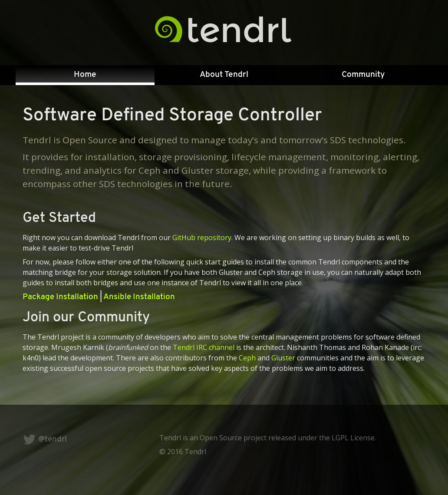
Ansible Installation (139, 297)
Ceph (247, 358)
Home (85, 75)
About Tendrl (224, 75)
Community (363, 75)
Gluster (283, 358)
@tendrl (45, 440)
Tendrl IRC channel (204, 347)
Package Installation (60, 297)
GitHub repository (202, 238)
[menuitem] (85, 75)
